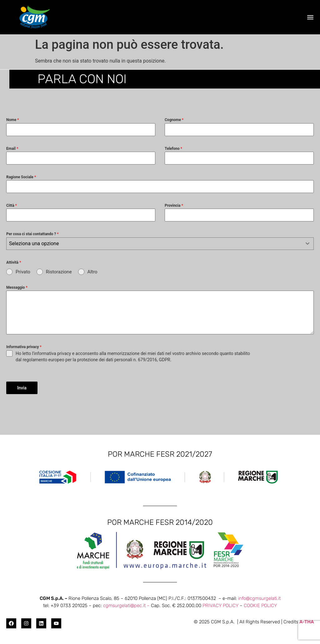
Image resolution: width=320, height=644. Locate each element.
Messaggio (17, 287)
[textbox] (154, 244)
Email (12, 149)
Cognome (174, 120)
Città (12, 205)
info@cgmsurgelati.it (259, 598)
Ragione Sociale (21, 177)
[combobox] (160, 244)
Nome (13, 120)
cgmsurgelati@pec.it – (127, 606)
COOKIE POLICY (260, 606)
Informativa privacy (24, 347)
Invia (22, 388)
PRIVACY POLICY (220, 606)
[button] (310, 17)
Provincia (174, 205)
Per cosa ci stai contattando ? (32, 234)
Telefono (173, 149)
